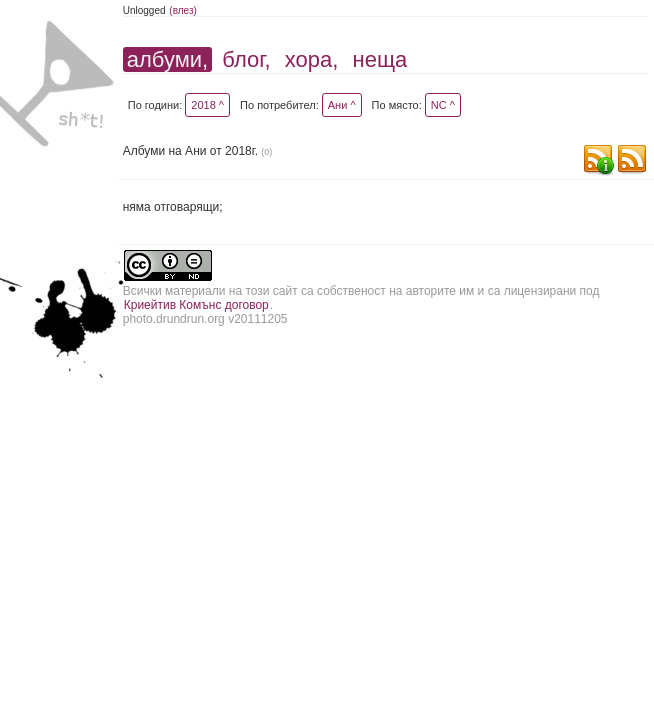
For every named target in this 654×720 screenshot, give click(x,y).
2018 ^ (207, 105)
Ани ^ (342, 105)
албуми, (167, 59)
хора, (312, 59)
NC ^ (443, 105)
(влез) (183, 10)
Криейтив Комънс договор (196, 305)
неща (380, 59)
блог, (246, 59)
